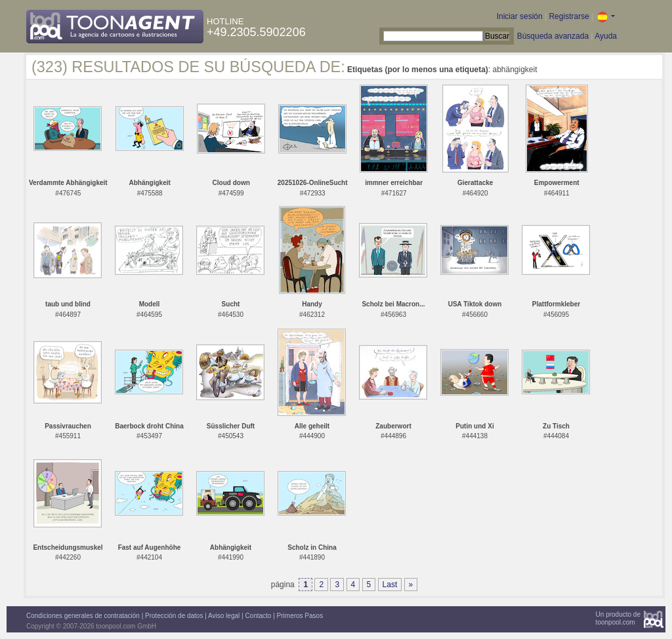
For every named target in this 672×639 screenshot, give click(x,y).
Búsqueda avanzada (553, 36)
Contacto (258, 616)
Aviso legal (224, 616)
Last (390, 585)
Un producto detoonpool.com (618, 618)
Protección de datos (174, 616)
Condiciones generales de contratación (83, 616)
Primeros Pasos (300, 616)
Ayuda (606, 36)
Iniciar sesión (520, 16)
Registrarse (569, 16)
